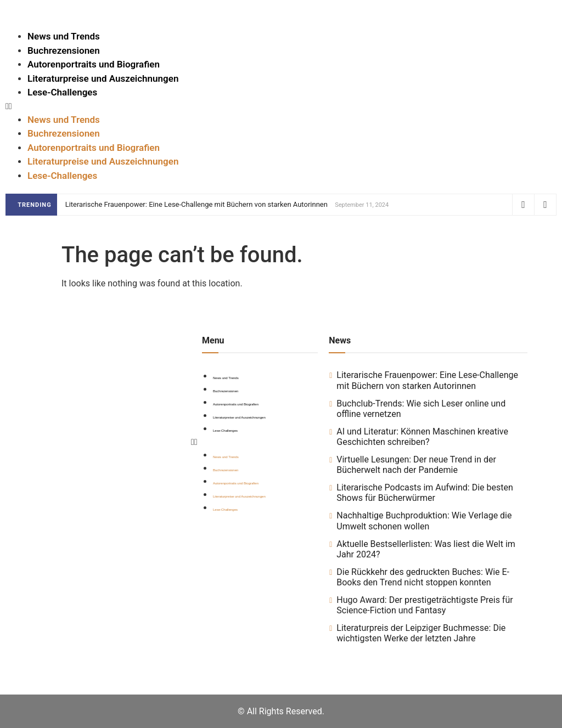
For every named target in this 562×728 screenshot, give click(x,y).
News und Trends (64, 36)
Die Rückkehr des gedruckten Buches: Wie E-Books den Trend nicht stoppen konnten (423, 577)
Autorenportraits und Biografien (94, 64)
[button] (281, 106)
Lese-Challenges (62, 92)
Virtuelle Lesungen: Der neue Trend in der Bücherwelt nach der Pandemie (416, 465)
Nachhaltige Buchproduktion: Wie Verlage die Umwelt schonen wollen (424, 521)
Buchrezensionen (64, 50)
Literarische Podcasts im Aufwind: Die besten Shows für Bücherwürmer (425, 493)
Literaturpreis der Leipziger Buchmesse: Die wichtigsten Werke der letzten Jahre (421, 633)
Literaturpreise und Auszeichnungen (103, 78)
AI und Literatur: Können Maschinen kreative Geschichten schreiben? (422, 437)
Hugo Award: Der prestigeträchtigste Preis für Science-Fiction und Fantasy (425, 605)
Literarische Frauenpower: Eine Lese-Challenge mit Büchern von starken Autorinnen (196, 204)
